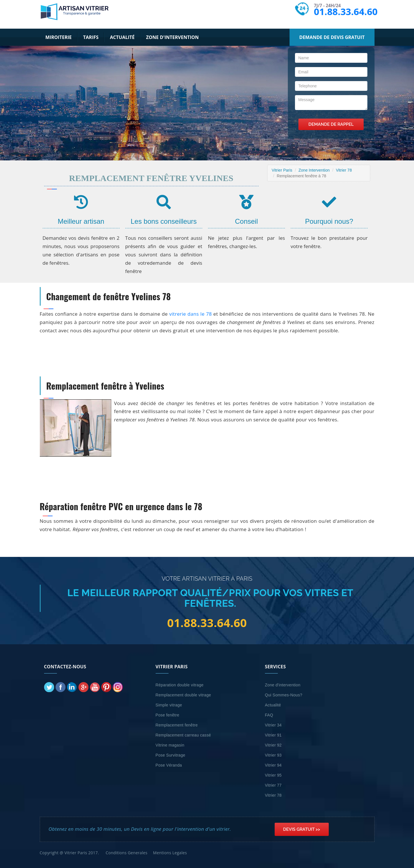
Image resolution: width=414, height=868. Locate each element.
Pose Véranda (169, 765)
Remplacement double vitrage (183, 695)
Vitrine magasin (170, 745)
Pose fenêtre (168, 715)
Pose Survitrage (171, 755)
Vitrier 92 (273, 745)
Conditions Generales (126, 853)
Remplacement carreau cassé (183, 735)
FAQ (269, 715)
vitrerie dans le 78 (190, 314)
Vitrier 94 (273, 765)
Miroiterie (59, 37)
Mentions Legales (170, 853)
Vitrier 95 (273, 775)
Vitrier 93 (273, 755)
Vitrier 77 (273, 785)
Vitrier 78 (344, 170)
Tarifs (91, 37)
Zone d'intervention (173, 37)
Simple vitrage (169, 705)
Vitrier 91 (273, 735)
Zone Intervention (314, 170)
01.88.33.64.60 (345, 11)
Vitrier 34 (273, 725)
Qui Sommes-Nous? (284, 695)
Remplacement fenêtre (177, 725)
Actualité (122, 37)
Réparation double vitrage (180, 685)
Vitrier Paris (282, 170)
